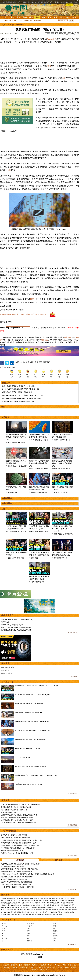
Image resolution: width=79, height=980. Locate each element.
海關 (18, 912)
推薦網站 (6, 967)
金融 (9, 170)
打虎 (64, 903)
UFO (50, 900)
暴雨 (43, 582)
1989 (64, 440)
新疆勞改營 (64, 910)
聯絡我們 (14, 965)
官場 (19, 18)
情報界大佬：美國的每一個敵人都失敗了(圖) (16, 884)
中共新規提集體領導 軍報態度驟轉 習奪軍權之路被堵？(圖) (21, 840)
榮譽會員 (67, 337)
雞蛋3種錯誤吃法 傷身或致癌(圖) (12, 851)
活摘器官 (22, 910)
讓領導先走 (63, 558)
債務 (45, 905)
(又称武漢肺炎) (11, 898)
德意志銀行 (52, 39)
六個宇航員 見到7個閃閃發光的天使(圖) (28, 784)
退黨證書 (47, 967)
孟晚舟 (70, 900)
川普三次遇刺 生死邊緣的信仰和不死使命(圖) (17, 627)
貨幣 (55, 905)
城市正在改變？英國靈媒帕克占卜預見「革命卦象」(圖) (20, 845)
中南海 (37, 903)
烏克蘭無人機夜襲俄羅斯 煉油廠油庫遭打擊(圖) (17, 817)
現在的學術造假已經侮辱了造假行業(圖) (15, 810)
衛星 (33, 469)
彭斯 (6, 903)
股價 (49, 66)
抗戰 (59, 912)
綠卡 (34, 912)
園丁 (3, 933)
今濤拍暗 (31, 923)
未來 (67, 492)
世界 (49, 18)
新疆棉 (8, 900)
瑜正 (29, 938)
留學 (15, 912)
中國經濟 (19, 442)
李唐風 (55, 931)
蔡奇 (10, 442)
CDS (64, 78)
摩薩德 (57, 558)
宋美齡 (72, 912)
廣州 (62, 469)
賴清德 (21, 898)
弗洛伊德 (46, 900)
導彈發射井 (48, 469)
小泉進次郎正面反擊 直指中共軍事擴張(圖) (29, 704)
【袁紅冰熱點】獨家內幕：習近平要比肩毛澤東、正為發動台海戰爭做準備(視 (28, 874)
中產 (16, 908)
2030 (56, 492)
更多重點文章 (72, 793)
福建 (59, 469)
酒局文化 (38, 532)
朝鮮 (31, 905)
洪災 (33, 582)
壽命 (54, 914)
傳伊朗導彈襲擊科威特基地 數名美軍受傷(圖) (30, 739)
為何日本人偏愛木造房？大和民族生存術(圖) (16, 630)
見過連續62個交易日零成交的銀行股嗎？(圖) (18, 402)
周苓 (3, 931)
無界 (48, 969)
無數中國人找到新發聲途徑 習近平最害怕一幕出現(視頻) (20, 864)
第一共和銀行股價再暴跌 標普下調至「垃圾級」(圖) (21, 389)
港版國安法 (25, 900)
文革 (57, 914)
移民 (8, 912)
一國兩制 (3, 905)
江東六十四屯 (30, 910)
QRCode (19, 362)
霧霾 (61, 908)
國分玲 (60, 492)
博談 (37, 18)
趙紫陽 (56, 440)
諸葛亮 (20, 914)
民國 (53, 912)
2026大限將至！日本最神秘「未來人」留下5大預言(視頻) (21, 805)
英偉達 (27, 532)
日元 (70, 905)
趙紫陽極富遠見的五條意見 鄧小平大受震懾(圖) (17, 877)
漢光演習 (41, 898)
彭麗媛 (20, 466)
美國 (25, 18)
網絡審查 (16, 910)
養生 (60, 914)
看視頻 (73, 967)
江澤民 (28, 903)
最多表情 (59, 860)
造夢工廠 (48, 532)
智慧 (33, 914)
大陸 (12, 18)
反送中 (47, 903)
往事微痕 (9, 905)
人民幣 (58, 905)
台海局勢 (44, 440)
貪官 (51, 903)
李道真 (30, 926)
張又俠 (67, 898)
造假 (36, 558)
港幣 (73, 905)
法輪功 (11, 910)
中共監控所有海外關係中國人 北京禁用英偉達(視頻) (32, 695)
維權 (74, 908)
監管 (48, 362)
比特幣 (63, 905)
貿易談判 (14, 903)
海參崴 (20, 908)
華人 (5, 912)
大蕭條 (60, 534)
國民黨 (46, 898)
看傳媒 (60, 967)
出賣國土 (72, 898)
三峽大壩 (3, 900)
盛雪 (29, 933)
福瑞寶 (67, 967)
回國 (28, 912)
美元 (51, 905)
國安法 (54, 898)
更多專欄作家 (72, 944)
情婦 (55, 903)
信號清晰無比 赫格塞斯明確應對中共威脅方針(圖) (32, 722)
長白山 (43, 910)
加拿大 (35, 905)
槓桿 (48, 905)
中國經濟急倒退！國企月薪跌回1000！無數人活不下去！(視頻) (36, 686)
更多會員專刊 (72, 632)
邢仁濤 (4, 938)
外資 (24, 442)
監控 (22, 532)
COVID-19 (34, 898)
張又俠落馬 (5, 670)
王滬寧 (23, 903)
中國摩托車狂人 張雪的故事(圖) (12, 625)
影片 (74, 18)
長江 (12, 900)
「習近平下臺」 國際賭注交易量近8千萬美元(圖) (18, 887)
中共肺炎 (3, 898)
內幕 (40, 903)
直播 (33, 558)
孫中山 (63, 912)
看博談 (11, 25)
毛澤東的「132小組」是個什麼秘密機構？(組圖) (18, 853)
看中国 (17, 9)
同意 (69, 5)
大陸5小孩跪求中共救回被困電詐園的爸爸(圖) (17, 882)
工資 (56, 534)
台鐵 (50, 898)
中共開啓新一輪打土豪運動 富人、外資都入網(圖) (18, 848)
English (51, 965)
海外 (41, 912)
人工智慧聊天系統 (14, 532)
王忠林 (15, 466)
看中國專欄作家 (9, 920)
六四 (60, 440)
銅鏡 (13, 492)
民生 (38, 912)
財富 (13, 908)
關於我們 (27, 965)
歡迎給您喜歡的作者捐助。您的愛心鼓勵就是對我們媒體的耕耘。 (24, 314)
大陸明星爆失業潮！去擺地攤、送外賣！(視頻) (17, 820)
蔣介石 (68, 912)
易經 (24, 914)
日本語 (74, 965)
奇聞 (68, 18)
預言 (64, 492)
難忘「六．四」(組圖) (22, 757)
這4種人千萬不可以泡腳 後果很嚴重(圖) (28, 713)
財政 (10, 908)
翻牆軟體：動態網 (38, 969)
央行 (42, 905)
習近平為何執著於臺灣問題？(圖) (12, 866)
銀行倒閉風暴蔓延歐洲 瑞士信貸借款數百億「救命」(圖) (22, 395)
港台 (31, 18)
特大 (69, 34)
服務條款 (35, 965)
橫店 (33, 532)
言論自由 (70, 910)
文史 (56, 18)
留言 (61, 34)
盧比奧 (26, 898)
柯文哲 (41, 900)
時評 (6, 20)
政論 (16, 20)
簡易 (54, 923)
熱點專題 (5, 663)
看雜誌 (39, 967)
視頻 (3, 509)
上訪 (7, 910)
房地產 (3, 908)
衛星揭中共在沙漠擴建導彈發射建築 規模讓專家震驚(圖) (39, 463)
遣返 (21, 912)
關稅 (74, 900)
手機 (40, 914)
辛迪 (54, 941)
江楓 (54, 938)
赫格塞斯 (34, 492)
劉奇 (10, 914)
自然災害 (38, 582)
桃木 (16, 492)
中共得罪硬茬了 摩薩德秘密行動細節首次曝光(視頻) (19, 843)
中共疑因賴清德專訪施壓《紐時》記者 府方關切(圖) (32, 730)
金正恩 (61, 900)
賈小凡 (4, 926)
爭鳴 (11, 20)
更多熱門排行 (72, 856)
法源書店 (32, 967)
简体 (52, 34)
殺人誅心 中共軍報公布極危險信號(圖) (14, 835)
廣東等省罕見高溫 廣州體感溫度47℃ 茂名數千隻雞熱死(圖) (62, 463)
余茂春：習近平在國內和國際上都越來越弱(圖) (17, 872)
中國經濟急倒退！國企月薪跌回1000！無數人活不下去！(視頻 (62, 529)
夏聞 (54, 928)
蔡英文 (28, 908)
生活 (62, 18)
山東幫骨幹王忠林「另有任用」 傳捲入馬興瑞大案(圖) (20, 815)
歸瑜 (54, 926)
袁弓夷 (19, 900)
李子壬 (4, 941)
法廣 (20, 905)
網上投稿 (6, 965)
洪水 (16, 900)
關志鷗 (10, 466)
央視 (2, 912)
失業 (64, 534)
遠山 (29, 928)
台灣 (24, 908)
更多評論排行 (72, 889)
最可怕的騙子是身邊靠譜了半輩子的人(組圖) (16, 807)
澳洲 (49, 912)
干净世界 (14, 967)
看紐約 (54, 967)
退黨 (34, 900)
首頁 (6, 18)
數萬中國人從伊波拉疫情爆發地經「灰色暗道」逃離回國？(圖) (36, 775)
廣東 (56, 469)
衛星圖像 (37, 469)
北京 (31, 908)
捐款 (21, 965)
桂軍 (56, 912)
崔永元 (32, 903)
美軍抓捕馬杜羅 (7, 673)
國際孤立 (37, 440)
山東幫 (24, 466)
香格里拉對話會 (42, 492)
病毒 (32, 299)
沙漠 (42, 469)
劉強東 (35, 908)
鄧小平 (68, 440)
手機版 (48, 34)
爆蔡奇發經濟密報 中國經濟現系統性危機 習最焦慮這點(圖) (16, 437)
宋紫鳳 (4, 923)
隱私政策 (43, 965)
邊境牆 (3, 903)
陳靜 (29, 931)
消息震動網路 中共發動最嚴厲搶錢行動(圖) (16, 838)
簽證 (25, 912)
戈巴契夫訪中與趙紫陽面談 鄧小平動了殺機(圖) (31, 766)
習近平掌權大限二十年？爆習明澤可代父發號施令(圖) (19, 869)
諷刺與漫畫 (28, 20)
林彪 (6, 914)
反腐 (61, 903)
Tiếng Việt (66, 965)
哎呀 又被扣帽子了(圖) (9, 812)
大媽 (39, 908)
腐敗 (58, 903)
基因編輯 (65, 908)
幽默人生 (29, 914)
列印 (65, 34)
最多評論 (20, 860)
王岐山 (65, 900)
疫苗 (37, 900)
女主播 (76, 910)
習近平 (14, 442)
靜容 (29, 936)
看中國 (71, 903)
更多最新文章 (72, 825)
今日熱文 (5, 417)
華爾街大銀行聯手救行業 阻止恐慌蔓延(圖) (17, 392)
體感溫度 (67, 469)
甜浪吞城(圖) (6, 622)
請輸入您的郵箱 (26, 954)
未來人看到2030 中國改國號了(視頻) (27, 748)
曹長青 (30, 941)
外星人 (50, 914)
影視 (43, 532)
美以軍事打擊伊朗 (8, 667)
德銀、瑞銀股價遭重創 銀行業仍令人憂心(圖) (18, 386)
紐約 (43, 18)
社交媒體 (24, 905)
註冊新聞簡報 (8, 950)
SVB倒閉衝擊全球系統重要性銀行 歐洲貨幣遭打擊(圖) (21, 398)
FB (28, 905)
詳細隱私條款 (47, 5)
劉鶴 (19, 903)
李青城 (55, 936)
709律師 (3, 910)
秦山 (3, 936)
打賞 (57, 34)
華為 (57, 900)
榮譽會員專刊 (8, 615)
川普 (17, 898)
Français (58, 965)
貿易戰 (58, 898)
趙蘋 (54, 933)
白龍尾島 (48, 910)
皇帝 (16, 914)
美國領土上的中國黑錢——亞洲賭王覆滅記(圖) (17, 620)
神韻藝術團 (23, 967)
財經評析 (38, 20)
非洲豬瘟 (50, 908)
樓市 (6, 908)
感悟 (36, 914)
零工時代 (69, 534)
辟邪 (10, 492)
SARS (58, 910)
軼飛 (3, 928)
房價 (42, 908)
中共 (33, 440)
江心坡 (54, 910)
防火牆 (71, 908)
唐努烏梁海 (37, 910)
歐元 (67, 905)
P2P (58, 908)
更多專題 (74, 677)
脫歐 (39, 905)
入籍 (31, 912)
